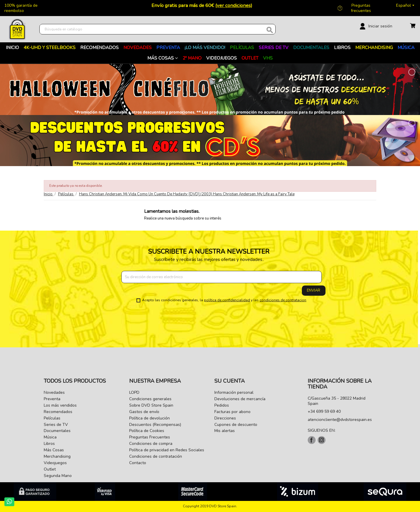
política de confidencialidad (227, 300)
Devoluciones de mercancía (240, 399)
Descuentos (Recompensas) (155, 425)
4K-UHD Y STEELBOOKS (50, 47)
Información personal (234, 392)
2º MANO (192, 58)
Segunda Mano (58, 476)
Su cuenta (230, 381)
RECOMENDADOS (99, 47)
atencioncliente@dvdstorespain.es (340, 420)
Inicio (12, 47)
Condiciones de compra (151, 444)
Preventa (168, 47)
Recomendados (58, 412)
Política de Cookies (147, 431)
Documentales (311, 47)
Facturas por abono (232, 412)
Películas (52, 418)
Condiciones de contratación (156, 456)
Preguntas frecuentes (361, 8)
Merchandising (374, 47)
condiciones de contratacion (283, 300)
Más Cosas (161, 58)
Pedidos (222, 405)
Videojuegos (222, 58)
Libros (342, 47)
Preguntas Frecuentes (150, 437)
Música (406, 47)
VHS (268, 58)
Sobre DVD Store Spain (151, 405)
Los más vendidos (60, 405)
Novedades (138, 47)
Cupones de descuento (236, 425)
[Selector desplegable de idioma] (406, 6)
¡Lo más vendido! (205, 47)
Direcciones (225, 418)
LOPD (134, 392)
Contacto (138, 463)
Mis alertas (225, 431)
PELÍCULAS (242, 47)
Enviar (314, 290)
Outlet (250, 58)
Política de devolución (149, 418)
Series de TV (274, 47)
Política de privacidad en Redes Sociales (167, 450)
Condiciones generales (150, 399)
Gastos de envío (144, 412)
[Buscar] (157, 29)
